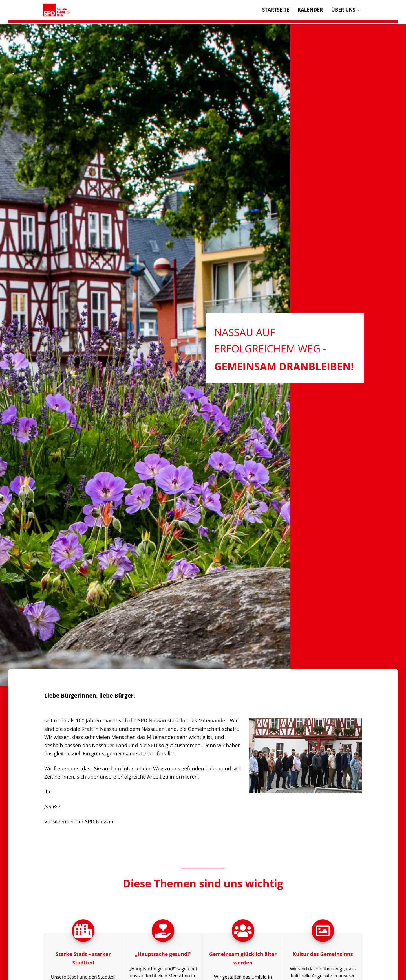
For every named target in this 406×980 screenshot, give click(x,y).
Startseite (276, 10)
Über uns (345, 10)
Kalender (310, 10)
